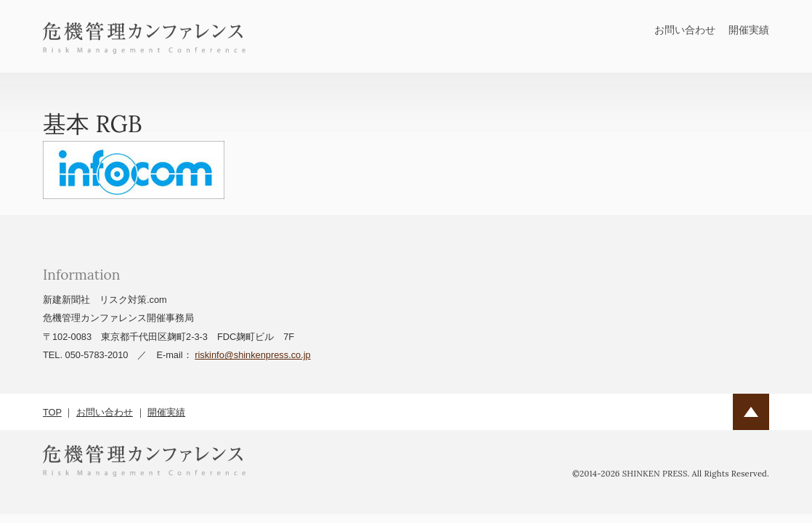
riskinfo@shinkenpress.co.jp (253, 355)
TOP (52, 412)
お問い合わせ (685, 30)
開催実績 (749, 30)
